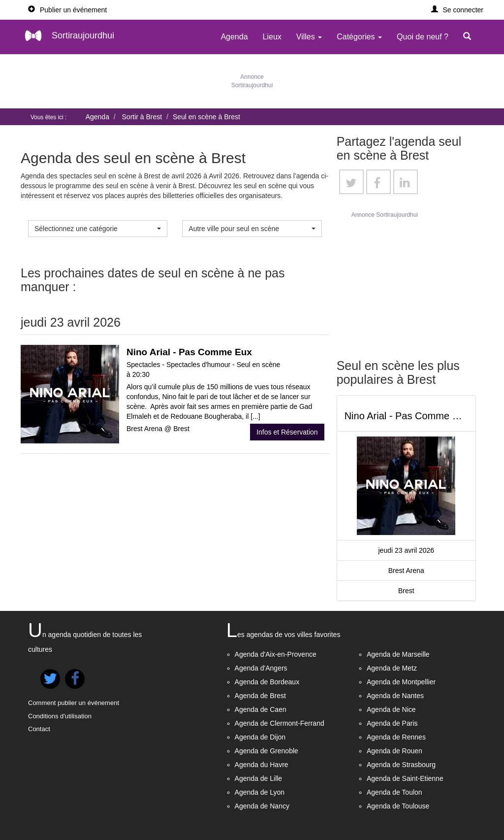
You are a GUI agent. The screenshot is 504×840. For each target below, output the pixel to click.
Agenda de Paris (392, 723)
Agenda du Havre (262, 765)
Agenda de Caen (261, 709)
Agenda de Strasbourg (401, 765)
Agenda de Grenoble (267, 751)
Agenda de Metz (392, 668)
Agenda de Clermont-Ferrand (280, 723)
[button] (457, 10)
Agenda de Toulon (394, 792)
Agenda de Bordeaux (267, 682)
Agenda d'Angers (261, 668)
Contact (39, 729)
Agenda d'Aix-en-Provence (276, 654)
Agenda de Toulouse (398, 806)
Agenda (234, 37)
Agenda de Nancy (262, 806)
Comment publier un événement (74, 703)
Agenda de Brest (260, 696)
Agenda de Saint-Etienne (405, 778)
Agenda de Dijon (260, 737)
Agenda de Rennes (396, 737)
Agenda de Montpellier (401, 682)
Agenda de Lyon (260, 792)
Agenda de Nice (391, 709)
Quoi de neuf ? (423, 37)
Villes (309, 37)
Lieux (272, 37)
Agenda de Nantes (395, 696)
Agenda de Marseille (398, 654)
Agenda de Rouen (394, 751)
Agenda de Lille (259, 778)
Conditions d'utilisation (60, 716)
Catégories (359, 37)
